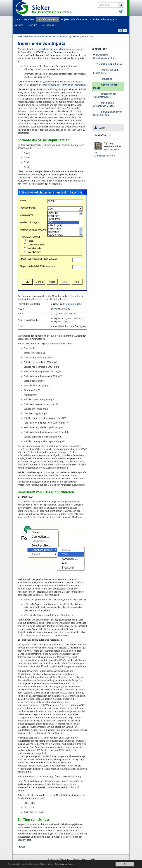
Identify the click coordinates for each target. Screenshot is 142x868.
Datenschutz (65, 859)
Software (20, 25)
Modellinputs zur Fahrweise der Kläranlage (64, 85)
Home (18, 19)
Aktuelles (29, 19)
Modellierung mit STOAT (111, 64)
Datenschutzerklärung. (64, 865)
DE (120, 31)
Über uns (33, 25)
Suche (93, 859)
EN (125, 31)
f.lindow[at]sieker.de (105, 156)
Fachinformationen (48, 19)
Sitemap (85, 859)
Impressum (53, 859)
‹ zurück (21, 847)
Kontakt (76, 859)
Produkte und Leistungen (103, 19)
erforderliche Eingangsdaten (50, 49)
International (49, 25)
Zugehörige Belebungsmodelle (66, 304)
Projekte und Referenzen (74, 19)
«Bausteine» (107, 79)
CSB (23, 666)
